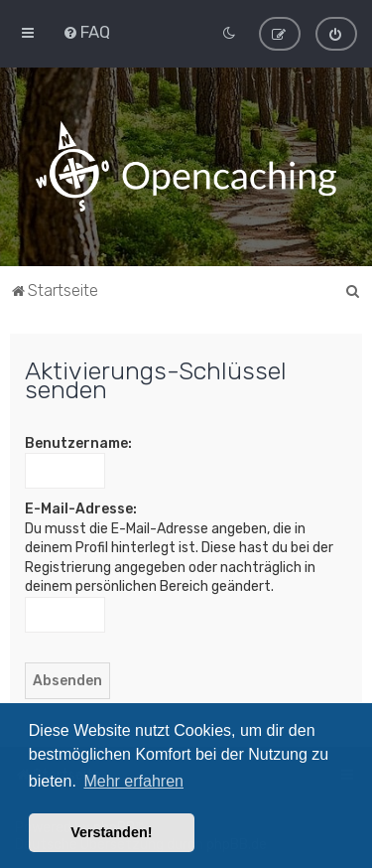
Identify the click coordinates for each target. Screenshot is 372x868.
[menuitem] (86, 32)
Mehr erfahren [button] (133, 781)
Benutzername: (78, 443)
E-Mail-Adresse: (81, 509)
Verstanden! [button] (111, 832)
